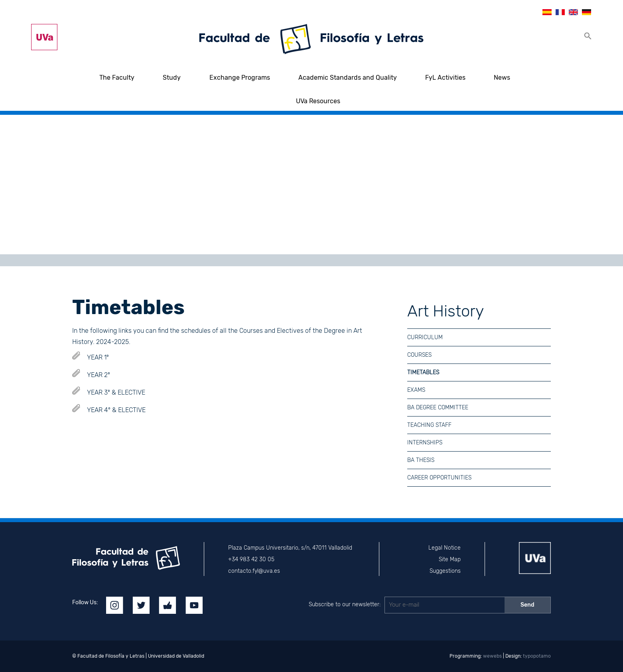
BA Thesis (421, 460)
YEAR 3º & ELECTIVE (116, 392)
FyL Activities (445, 78)
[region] (311, 185)
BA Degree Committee (438, 408)
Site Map (450, 559)
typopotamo (537, 656)
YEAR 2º (99, 375)
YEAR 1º (98, 357)
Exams (416, 390)
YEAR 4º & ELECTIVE (116, 410)
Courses (419, 355)
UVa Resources (318, 101)
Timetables (423, 372)
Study (172, 78)
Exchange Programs (240, 78)
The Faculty (117, 78)
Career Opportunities (439, 478)
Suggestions (445, 571)
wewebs (492, 656)
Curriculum (425, 337)
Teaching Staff (429, 425)
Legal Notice (445, 548)
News (502, 78)
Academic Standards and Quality (348, 78)
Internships (425, 443)
